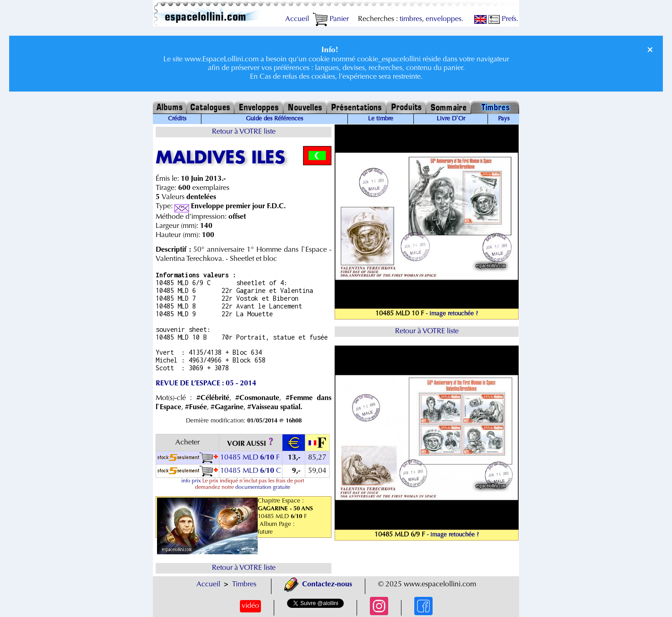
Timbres (244, 585)
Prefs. (503, 19)
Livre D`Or (451, 119)
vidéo (250, 606)
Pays (504, 119)
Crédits (177, 119)
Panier (331, 19)
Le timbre (381, 119)
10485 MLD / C (251, 471)
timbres (411, 19)
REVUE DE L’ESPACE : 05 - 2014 (206, 384)
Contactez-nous (318, 585)
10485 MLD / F (250, 458)
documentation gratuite (263, 487)
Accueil (297, 19)
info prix (191, 481)
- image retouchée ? (452, 314)
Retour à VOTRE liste (244, 132)
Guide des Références (274, 119)
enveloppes (444, 19)
